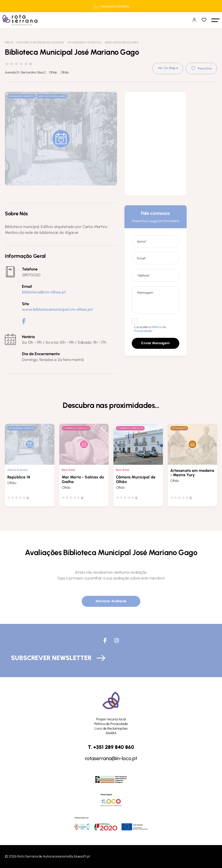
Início (9, 42)
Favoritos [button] (205, 68)
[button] (215, 20)
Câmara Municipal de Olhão (136, 479)
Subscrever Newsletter (51, 658)
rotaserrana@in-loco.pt (111, 758)
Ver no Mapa (168, 68)
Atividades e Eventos (84, 42)
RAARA (111, 733)
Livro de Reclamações (111, 728)
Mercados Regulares (122, 42)
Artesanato (179, 428)
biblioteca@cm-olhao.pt (44, 292)
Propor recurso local (111, 719)
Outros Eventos (17, 470)
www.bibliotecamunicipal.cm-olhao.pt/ (57, 309)
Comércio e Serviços (76, 428)
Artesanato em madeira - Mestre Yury (192, 473)
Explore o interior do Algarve (40, 42)
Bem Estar (69, 470)
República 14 (19, 477)
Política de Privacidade (111, 724)
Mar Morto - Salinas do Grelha (83, 479)
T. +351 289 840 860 (111, 747)
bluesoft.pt (82, 856)
